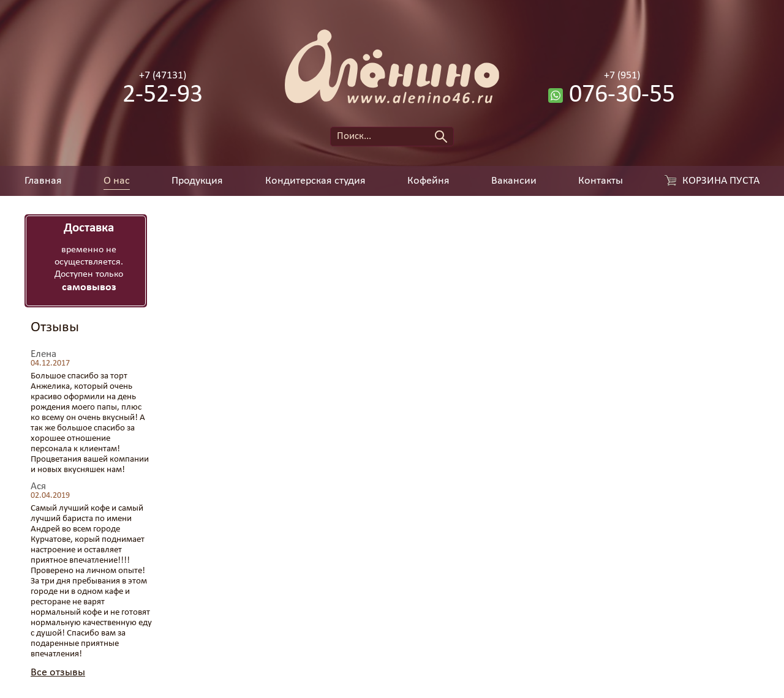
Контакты (601, 181)
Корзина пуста (721, 181)
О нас (117, 181)
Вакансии (514, 181)
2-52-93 (163, 96)
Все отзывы (58, 673)
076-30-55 (622, 96)
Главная (43, 181)
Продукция (197, 181)
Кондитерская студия (315, 181)
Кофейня (428, 181)
